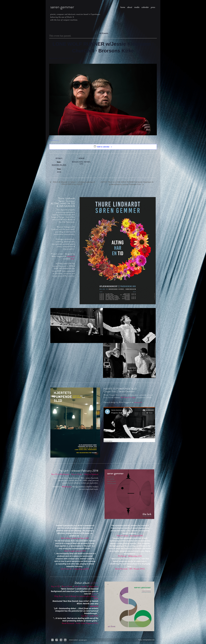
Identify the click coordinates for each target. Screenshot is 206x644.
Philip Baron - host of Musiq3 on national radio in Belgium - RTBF (76, 597)
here (73, 259)
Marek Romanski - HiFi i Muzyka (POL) (130, 569)
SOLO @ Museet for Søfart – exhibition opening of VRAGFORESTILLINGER (74, 183)
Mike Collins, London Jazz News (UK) (75, 538)
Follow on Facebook (91, 474)
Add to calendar (103, 147)
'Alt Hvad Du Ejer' (128, 397)
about (130, 7)
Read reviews (94, 586)
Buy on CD (55, 586)
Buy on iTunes (77, 474)
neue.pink (71, 256)
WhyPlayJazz (67, 487)
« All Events (103, 33)
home (123, 7)
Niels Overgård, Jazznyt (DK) (75, 551)
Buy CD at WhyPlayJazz (60, 474)
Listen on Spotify (80, 586)
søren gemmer (62, 7)
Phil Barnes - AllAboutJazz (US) (130, 556)
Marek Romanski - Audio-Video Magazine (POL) (80, 623)
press (153, 7)
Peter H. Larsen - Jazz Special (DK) (130, 536)
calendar (145, 7)
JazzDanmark (94, 606)
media (137, 7)
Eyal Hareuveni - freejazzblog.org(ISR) (75, 569)
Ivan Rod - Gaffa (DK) (90, 616)
